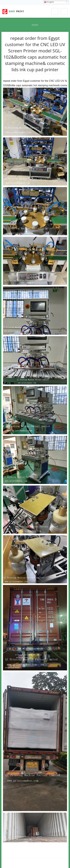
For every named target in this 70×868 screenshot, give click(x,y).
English (49, 2)
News (35, 25)
